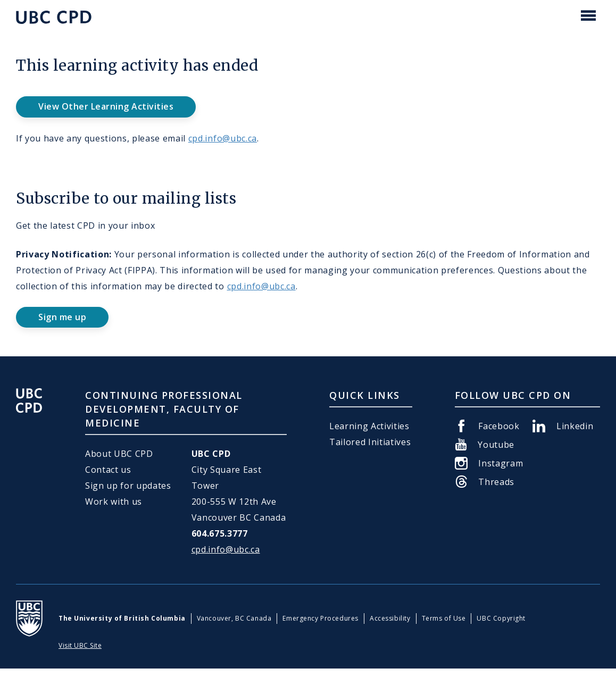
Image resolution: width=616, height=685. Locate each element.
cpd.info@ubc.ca (223, 138)
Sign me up (62, 317)
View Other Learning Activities (106, 106)
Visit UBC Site (80, 645)
